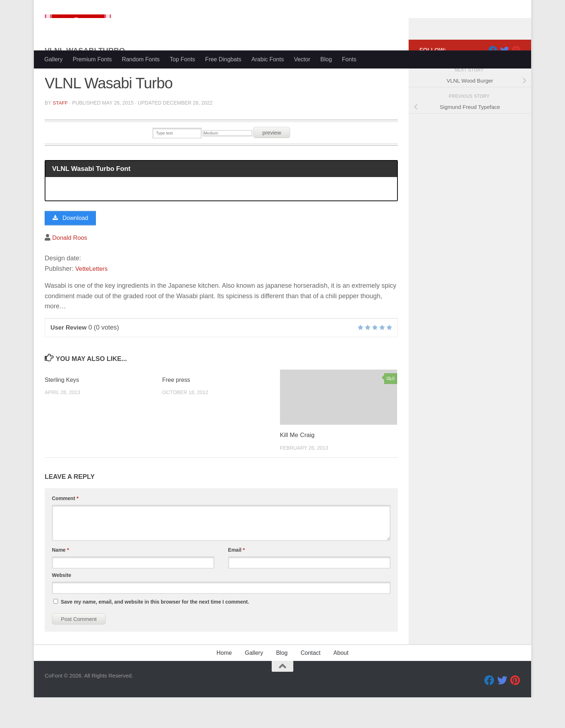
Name (60, 581)
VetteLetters (93, 299)
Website (61, 606)
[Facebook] (493, 79)
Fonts (349, 59)
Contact (310, 683)
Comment (65, 529)
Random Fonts (141, 59)
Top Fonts (182, 59)
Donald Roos (71, 268)
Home (224, 683)
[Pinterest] (516, 79)
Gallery (54, 59)
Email (237, 581)
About (341, 683)
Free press (177, 411)
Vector (302, 59)
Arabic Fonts (268, 59)
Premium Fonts (92, 59)
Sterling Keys (63, 411)
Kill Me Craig (297, 466)
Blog (326, 59)
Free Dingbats (223, 59)
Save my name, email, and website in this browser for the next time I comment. (155, 632)
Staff (60, 132)
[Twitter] (504, 79)
